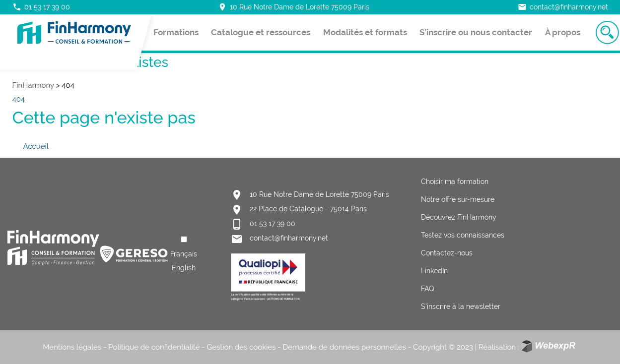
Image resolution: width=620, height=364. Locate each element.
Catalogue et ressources (261, 32)
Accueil (36, 146)
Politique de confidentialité (154, 347)
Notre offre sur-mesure (458, 199)
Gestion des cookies (241, 347)
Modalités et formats (365, 32)
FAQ (427, 289)
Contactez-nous (447, 253)
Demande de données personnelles (345, 347)
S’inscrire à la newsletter (461, 306)
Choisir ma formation (455, 182)
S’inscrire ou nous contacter (476, 32)
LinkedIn (434, 271)
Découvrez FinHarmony (459, 217)
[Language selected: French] (184, 254)
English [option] (184, 268)
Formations (176, 32)
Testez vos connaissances (463, 235)
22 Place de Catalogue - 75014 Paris (308, 209)
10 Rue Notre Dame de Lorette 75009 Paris (294, 7)
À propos (563, 32)
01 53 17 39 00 (41, 7)
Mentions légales (72, 347)
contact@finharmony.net (563, 7)
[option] (184, 268)
